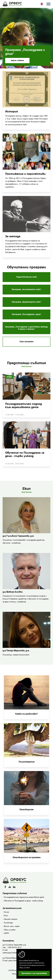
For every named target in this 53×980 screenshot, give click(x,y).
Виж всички (27, 366)
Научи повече (17, 61)
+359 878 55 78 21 (14, 947)
